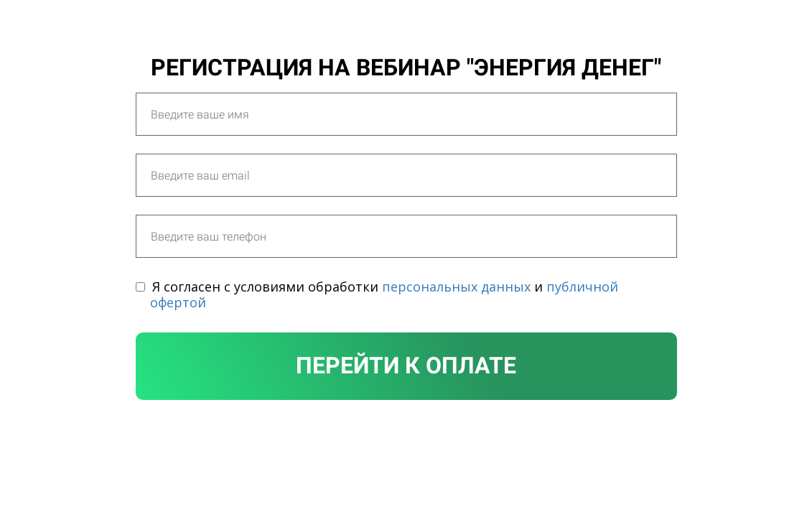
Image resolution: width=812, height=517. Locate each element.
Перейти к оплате (406, 365)
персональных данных (456, 287)
